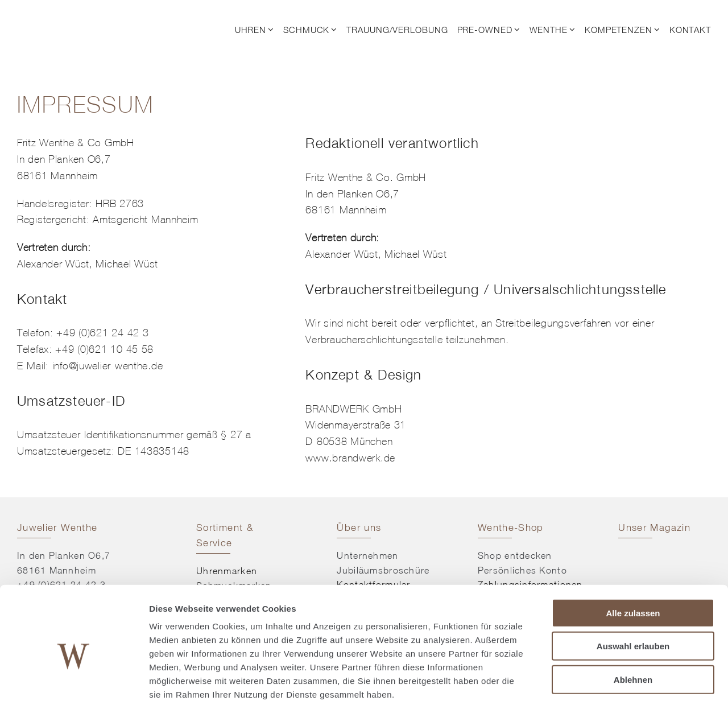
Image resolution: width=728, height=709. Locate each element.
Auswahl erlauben (633, 593)
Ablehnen (633, 626)
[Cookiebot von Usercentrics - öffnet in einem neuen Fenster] (74, 687)
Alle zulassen (633, 559)
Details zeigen (605, 687)
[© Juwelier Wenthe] (75, 16)
